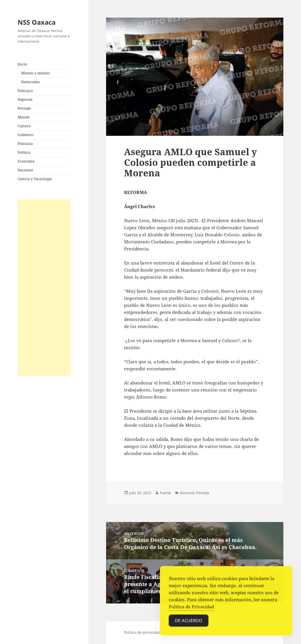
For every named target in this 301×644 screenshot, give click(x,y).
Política (24, 152)
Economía (26, 161)
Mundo (24, 117)
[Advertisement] (44, 287)
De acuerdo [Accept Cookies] (189, 622)
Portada (24, 108)
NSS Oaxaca (37, 22)
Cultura (24, 126)
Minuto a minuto (35, 73)
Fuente (165, 493)
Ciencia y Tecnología (35, 179)
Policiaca (25, 91)
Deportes (25, 99)
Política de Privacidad (191, 608)
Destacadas (30, 82)
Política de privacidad (142, 632)
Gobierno (26, 135)
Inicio (22, 64)
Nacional (25, 170)
